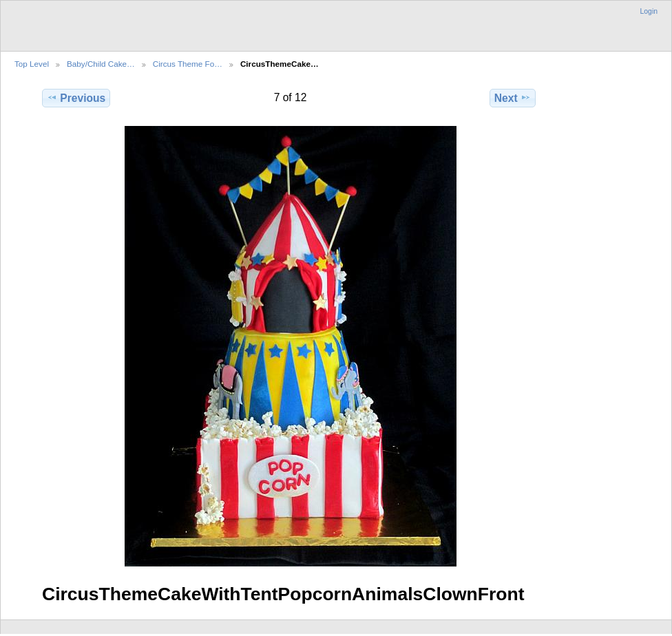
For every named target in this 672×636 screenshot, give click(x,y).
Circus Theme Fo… (188, 64)
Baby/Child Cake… (101, 64)
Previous (76, 98)
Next (513, 98)
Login (649, 11)
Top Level (32, 64)
